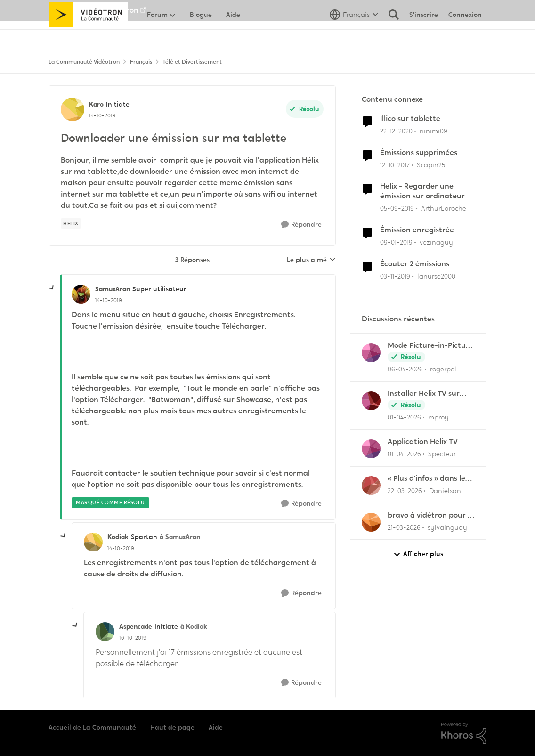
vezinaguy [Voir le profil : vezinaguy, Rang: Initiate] (436, 242)
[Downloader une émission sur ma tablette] (109, 300)
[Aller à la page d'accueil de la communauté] (88, 35)
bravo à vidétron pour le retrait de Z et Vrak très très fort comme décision (431, 515)
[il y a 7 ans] (396, 242)
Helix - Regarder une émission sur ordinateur (422, 191)
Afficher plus (418, 554)
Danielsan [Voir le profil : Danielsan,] (445, 491)
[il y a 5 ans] (396, 131)
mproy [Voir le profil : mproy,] (438, 417)
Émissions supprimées (419, 153)
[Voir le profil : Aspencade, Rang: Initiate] (105, 632)
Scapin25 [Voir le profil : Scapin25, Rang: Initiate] (431, 164)
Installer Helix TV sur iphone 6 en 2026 (424, 394)
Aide (216, 727)
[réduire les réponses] (52, 288)
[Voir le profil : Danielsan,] (371, 485)
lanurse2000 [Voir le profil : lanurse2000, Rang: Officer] (436, 276)
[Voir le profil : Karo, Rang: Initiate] (73, 109)
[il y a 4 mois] (405, 491)
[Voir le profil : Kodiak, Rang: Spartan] (93, 542)
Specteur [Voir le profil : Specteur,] (442, 454)
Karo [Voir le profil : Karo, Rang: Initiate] (96, 104)
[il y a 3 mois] (405, 369)
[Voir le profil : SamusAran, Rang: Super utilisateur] (81, 294)
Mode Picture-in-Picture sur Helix (430, 346)
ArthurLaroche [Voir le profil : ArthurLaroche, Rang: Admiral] (444, 208)
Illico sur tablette (410, 119)
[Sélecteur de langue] (354, 35)
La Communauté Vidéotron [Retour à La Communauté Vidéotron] (84, 62)
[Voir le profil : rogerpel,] (371, 353)
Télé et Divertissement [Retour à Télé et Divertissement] (192, 62)
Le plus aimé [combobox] (311, 260)
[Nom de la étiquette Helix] (71, 223)
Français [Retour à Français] (141, 62)
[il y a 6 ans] (397, 209)
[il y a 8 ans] (395, 165)
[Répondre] (301, 225)
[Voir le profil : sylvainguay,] (371, 522)
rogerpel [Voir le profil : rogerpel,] (443, 369)
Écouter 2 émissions (415, 264)
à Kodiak (194, 626)
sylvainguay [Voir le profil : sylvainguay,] (447, 527)
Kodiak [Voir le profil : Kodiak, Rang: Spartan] (118, 537)
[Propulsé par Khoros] (464, 733)
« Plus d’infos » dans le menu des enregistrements (426, 479)
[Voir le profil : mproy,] (371, 401)
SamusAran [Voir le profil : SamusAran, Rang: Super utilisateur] (113, 289)
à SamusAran (180, 537)
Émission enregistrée (417, 230)
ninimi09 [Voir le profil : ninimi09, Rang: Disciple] (434, 131)
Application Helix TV (423, 442)
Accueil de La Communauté (92, 727)
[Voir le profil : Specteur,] (371, 449)
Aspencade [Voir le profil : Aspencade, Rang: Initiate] (136, 626)
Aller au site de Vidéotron (93, 10)
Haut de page (172, 727)
